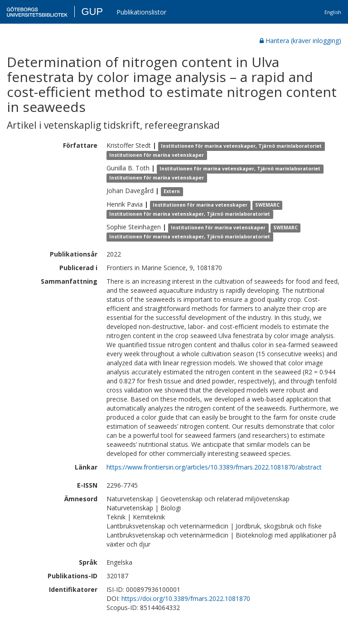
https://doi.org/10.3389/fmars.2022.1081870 (186, 598)
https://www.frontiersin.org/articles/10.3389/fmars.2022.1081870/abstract (214, 467)
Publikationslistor (141, 12)
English (333, 12)
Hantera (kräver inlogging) (300, 41)
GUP (92, 12)
